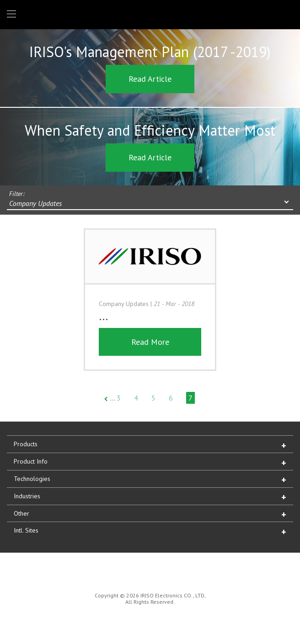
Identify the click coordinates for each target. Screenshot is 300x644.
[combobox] (150, 204)
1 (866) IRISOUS (286, 14)
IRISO (148, 14)
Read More (150, 342)
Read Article (150, 79)
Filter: (17, 194)
